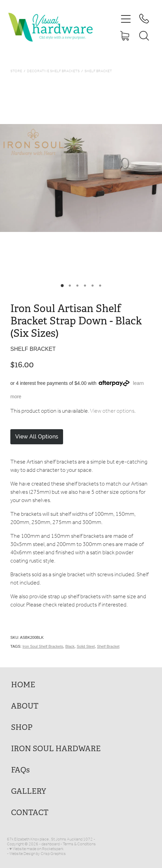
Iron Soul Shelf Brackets (43, 646)
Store (16, 71)
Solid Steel (86, 646)
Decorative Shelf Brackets (53, 71)
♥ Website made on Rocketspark (36, 849)
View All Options (37, 437)
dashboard (50, 844)
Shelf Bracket (98, 71)
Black (70, 646)
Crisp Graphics (53, 854)
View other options (112, 411)
